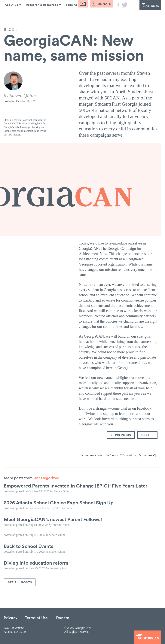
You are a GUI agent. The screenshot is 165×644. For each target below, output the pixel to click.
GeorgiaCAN (146, 8)
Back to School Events (29, 546)
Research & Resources (41, 15)
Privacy (11, 617)
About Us (10, 15)
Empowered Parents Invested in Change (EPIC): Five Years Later (76, 486)
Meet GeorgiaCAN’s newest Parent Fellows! (53, 519)
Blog (94, 15)
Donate (63, 617)
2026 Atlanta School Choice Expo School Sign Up (59, 503)
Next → (148, 435)
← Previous (121, 435)
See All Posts (20, 582)
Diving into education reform (36, 563)
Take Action (74, 15)
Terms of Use (36, 617)
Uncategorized (46, 478)
